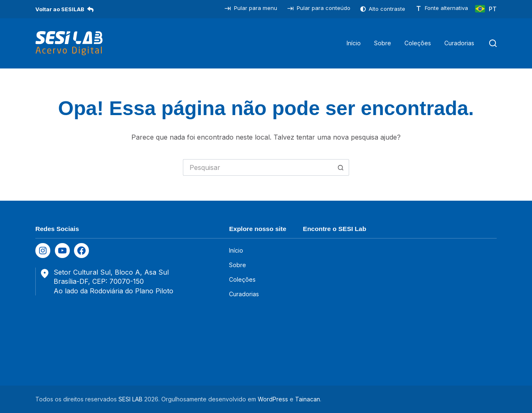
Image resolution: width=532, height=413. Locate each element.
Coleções (418, 43)
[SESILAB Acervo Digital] (69, 43)
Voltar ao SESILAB (64, 9)
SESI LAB (131, 399)
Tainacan (308, 399)
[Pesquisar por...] (258, 167)
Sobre (383, 43)
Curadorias (459, 43)
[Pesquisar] (493, 43)
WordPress (273, 399)
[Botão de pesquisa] (341, 167)
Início (354, 43)
